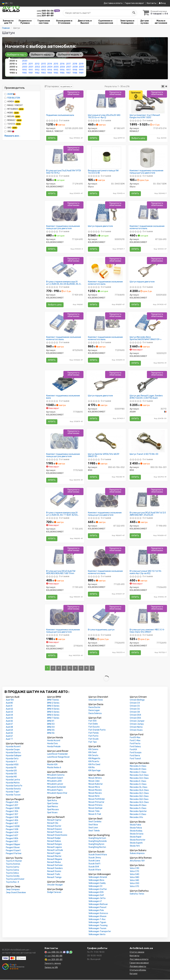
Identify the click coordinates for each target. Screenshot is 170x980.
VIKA (9, 131)
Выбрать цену (138, 138)
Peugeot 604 (12, 833)
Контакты (152, 3)
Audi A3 (9, 712)
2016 (62, 64)
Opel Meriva (52, 807)
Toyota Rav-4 (12, 882)
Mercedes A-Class (138, 766)
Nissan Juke (94, 781)
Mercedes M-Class (138, 806)
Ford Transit (135, 759)
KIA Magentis (94, 759)
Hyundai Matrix (13, 783)
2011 (31, 64)
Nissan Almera (95, 778)
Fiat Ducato (94, 727)
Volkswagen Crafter (98, 889)
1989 (81, 73)
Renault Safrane (55, 866)
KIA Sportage (95, 771)
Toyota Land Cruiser (15, 879)
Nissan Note (94, 796)
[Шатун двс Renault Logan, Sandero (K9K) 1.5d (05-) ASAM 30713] (148, 383)
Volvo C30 (134, 869)
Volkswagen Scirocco (98, 914)
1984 (50, 73)
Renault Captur (54, 820)
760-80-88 (45, 13)
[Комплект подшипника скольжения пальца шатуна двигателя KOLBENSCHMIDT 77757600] (64, 441)
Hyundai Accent (13, 747)
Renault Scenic (54, 872)
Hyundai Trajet (13, 792)
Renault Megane (55, 859)
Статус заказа (137, 952)
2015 (56, 64)
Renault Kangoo (55, 844)
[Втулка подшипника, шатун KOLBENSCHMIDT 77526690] (106, 617)
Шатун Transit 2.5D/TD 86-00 (144, 454)
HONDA (12, 101)
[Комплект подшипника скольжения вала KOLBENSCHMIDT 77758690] (64, 383)
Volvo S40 (134, 875)
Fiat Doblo (93, 724)
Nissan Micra (94, 787)
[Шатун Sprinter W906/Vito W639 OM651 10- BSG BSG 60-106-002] (106, 441)
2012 (37, 64)
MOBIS (12, 113)
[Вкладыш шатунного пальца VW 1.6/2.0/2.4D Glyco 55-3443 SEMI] (106, 158)
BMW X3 (51, 724)
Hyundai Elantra (13, 753)
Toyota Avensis (13, 864)
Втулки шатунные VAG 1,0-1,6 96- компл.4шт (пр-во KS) (146, 573)
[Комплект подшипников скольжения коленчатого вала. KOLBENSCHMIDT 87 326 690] (148, 213)
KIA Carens (93, 750)
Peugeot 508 (12, 830)
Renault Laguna (54, 847)
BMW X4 (51, 727)
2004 (50, 67)
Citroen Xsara (136, 730)
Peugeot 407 (12, 824)
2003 (44, 67)
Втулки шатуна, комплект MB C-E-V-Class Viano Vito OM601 (147, 631)
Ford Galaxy (135, 747)
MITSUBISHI (14, 109)
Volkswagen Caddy (97, 883)
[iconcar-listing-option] (166, 86)
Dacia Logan (94, 711)
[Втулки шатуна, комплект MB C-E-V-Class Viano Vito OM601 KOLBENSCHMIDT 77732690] (148, 617)
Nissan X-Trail (95, 814)
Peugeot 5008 (13, 827)
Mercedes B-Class (138, 769)
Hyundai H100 (12, 765)
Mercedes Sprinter (138, 812)
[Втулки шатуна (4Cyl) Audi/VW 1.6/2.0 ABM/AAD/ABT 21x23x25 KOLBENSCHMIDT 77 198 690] (148, 500)
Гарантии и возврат (139, 963)
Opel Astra (52, 801)
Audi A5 (9, 718)
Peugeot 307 (12, 815)
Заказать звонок (53, 964)
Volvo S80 (134, 878)
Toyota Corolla (13, 876)
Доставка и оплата (113, 3)
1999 (81, 70)
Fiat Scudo (94, 739)
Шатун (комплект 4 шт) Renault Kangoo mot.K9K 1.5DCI (145, 116)
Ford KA (133, 750)
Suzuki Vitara (95, 870)
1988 (75, 73)
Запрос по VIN (51, 968)
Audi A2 (9, 709)
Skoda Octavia (137, 834)
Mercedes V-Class (138, 815)
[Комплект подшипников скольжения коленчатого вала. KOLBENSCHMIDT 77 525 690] (106, 558)
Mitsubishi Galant (55, 778)
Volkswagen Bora (96, 880)
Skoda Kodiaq (136, 831)
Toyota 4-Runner (14, 861)
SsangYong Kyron (96, 844)
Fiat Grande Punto (97, 730)
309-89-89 (45, 16)
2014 (50, 64)
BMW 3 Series (53, 706)
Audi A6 (9, 721)
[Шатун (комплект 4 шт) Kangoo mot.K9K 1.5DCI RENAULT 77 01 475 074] (148, 102)
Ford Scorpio (136, 753)
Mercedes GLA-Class (139, 790)
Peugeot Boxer (13, 848)
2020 (25, 61)
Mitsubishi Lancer (55, 784)
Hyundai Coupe (13, 750)
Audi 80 (9, 703)
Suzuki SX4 (94, 867)
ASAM (11, 94)
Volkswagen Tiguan (97, 923)
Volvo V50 (134, 884)
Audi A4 (9, 715)
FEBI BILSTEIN (14, 98)
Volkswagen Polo (96, 911)
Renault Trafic (54, 875)
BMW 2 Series (53, 703)
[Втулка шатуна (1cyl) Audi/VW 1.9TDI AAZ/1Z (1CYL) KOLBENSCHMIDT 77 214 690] (64, 158)
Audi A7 (9, 724)
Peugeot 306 (12, 812)
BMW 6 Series (53, 715)
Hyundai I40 (11, 777)
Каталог (134, 974)
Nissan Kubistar (96, 784)
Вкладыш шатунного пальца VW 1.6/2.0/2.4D (103, 172)
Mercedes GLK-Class (139, 799)
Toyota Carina (12, 870)
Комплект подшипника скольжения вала (63, 397)
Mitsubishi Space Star (57, 793)
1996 (62, 70)
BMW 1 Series (53, 700)
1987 (68, 73)
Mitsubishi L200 (54, 781)
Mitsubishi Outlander (57, 787)
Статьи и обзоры (138, 970)
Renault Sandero (55, 869)
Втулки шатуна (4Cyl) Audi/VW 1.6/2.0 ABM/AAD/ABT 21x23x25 (148, 514)
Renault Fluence (55, 832)
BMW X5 (51, 730)
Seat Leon (93, 828)
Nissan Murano (95, 790)
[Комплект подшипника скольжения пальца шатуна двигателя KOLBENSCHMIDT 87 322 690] (106, 500)
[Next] (92, 668)
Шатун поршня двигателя (100, 226)
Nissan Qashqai (95, 808)
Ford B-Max (135, 738)
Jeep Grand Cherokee (16, 893)
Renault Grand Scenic (57, 835)
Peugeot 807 (12, 842)
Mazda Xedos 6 (54, 768)
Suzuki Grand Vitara (98, 855)
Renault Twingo (54, 878)
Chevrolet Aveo (96, 700)
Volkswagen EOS (96, 893)
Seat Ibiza (93, 825)
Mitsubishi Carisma (56, 775)
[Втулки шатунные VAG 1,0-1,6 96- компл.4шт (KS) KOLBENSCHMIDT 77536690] (148, 558)
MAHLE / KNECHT (14, 105)
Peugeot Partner (14, 854)
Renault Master (54, 856)
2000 (25, 67)
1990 (24, 70)
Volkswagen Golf (96, 896)
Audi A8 (9, 727)
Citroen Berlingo (137, 700)
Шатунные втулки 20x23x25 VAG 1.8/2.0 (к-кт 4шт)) (104, 116)
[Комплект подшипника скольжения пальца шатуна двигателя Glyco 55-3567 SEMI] (148, 158)
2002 (37, 67)
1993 (43, 70)
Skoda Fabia (135, 825)
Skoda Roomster (138, 840)
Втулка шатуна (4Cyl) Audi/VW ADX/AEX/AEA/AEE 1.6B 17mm (61, 573)
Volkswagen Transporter (100, 932)
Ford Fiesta (135, 744)
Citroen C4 (135, 703)
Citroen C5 (135, 706)
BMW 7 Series (53, 718)
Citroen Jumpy (137, 724)
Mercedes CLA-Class (139, 775)
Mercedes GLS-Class (139, 803)
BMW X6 (51, 733)
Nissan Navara (95, 793)
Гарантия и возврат (135, 3)
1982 (37, 73)
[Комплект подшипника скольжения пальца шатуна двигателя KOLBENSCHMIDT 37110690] (64, 617)
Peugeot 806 (12, 839)
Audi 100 (10, 700)
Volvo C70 (134, 872)
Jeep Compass (13, 890)
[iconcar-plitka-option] (163, 86)
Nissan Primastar (96, 802)
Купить (52, 138)
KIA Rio (92, 768)
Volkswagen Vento (97, 935)
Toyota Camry (13, 867)
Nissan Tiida (94, 811)
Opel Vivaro (52, 813)
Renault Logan (54, 853)
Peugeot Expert (13, 851)
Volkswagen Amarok (98, 877)
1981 (31, 73)
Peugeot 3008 (13, 809)
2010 (24, 64)
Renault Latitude (55, 850)
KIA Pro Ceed (94, 765)
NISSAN (12, 116)
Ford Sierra (135, 756)
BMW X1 (51, 721)
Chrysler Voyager (55, 885)
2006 (62, 67)
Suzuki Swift (94, 864)
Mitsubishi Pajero (55, 790)
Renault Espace (54, 829)
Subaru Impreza (137, 854)
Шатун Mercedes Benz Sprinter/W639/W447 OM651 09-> (146, 338)
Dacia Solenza (95, 714)
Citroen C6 (135, 709)
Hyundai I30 (11, 774)
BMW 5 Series (53, 712)
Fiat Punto (93, 736)
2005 (56, 67)
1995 (56, 70)
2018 (75, 64)
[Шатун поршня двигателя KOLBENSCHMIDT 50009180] (106, 383)
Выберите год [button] (16, 54)
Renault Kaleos (54, 841)
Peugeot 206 (12, 803)
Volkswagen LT (95, 902)
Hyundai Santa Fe (14, 786)
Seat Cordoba (95, 822)
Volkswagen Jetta (97, 899)
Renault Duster (54, 826)
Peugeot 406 (12, 821)
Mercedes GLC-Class (139, 793)
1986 (62, 73)
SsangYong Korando (98, 841)
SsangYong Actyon (97, 838)
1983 (43, 73)
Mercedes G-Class (138, 784)
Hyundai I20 (11, 771)
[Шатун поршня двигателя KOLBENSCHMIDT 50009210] (106, 213)
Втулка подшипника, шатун (101, 630)
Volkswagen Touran (97, 929)
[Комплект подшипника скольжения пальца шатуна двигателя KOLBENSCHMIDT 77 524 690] (64, 213)
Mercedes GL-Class (139, 787)
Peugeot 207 (12, 806)
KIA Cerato (93, 756)
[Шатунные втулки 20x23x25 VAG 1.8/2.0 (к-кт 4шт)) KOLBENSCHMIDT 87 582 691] (106, 102)
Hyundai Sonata (13, 789)
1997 (68, 70)
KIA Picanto (94, 762)
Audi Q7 (9, 736)
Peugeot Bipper (13, 845)
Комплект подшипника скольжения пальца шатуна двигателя (146, 172)
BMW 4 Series (53, 709)
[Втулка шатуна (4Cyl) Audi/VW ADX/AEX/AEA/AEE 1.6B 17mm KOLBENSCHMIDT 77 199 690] (64, 558)
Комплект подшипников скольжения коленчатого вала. (147, 227)
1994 (50, 70)
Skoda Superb (136, 843)
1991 (31, 70)
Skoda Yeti (135, 846)
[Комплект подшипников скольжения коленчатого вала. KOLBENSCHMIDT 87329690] (64, 324)
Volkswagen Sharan (97, 917)
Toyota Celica (12, 873)
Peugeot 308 (12, 818)
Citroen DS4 (135, 715)
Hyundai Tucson (13, 795)
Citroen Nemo (136, 727)
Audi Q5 (9, 733)
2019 (81, 64)
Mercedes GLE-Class (139, 796)
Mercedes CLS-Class (139, 778)
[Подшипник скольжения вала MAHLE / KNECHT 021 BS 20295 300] (64, 102)
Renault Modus (54, 863)
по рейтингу (66, 86)
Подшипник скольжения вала (60, 115)
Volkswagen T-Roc (97, 920)
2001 (31, 67)
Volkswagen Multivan (98, 905)
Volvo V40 (134, 881)
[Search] (134, 13)
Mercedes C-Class (138, 772)
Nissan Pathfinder (97, 799)
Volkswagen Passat (97, 908)
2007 (69, 67)
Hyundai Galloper (14, 756)
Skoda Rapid (135, 837)
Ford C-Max (135, 741)
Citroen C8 (135, 712)
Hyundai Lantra (13, 780)
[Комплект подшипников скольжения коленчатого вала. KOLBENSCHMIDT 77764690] (106, 269)
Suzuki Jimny (95, 858)
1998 (75, 70)
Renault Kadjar (54, 838)
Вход (162, 3)
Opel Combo (53, 804)
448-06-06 (45, 11)
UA (5, 3)
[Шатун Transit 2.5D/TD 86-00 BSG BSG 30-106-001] (148, 441)
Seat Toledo (94, 831)
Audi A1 (9, 706)
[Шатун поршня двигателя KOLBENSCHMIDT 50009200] (148, 269)
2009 (81, 67)
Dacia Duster (94, 708)
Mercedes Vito (136, 818)
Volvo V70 (134, 887)
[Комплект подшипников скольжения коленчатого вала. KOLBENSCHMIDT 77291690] (106, 324)
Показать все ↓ (12, 136)
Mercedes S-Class (138, 809)
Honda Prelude (54, 747)
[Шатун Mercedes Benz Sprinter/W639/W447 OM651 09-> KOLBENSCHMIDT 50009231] (148, 324)
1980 (24, 73)
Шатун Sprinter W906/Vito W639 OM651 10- (104, 456)
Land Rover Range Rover (58, 757)
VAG (11, 128)
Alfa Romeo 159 (137, 861)
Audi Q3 (9, 730)
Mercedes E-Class (138, 781)
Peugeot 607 (12, 836)
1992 (37, 70)
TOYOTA (13, 124)
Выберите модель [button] (70, 54)
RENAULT (13, 120)
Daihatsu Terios (137, 894)
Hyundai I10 (11, 768)
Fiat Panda (94, 733)
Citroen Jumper (137, 721)
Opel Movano (53, 810)
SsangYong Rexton (97, 847)
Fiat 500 (93, 721)
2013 (43, 64)
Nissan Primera (95, 805)
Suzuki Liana (94, 861)
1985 (56, 73)
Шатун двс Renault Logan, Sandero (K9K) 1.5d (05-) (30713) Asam (146, 397)
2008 (75, 67)
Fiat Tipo (93, 742)
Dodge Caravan (54, 893)
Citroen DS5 (135, 718)
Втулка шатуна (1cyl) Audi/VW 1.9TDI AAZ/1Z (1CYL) (63, 172)
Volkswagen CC (95, 886)
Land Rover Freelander (58, 754)
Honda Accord (54, 741)
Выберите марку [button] (42, 54)
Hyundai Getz (12, 759)
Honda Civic (53, 744)
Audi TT (9, 739)
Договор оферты (138, 967)
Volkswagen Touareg (98, 926)
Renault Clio (53, 823)
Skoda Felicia (136, 828)
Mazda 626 (52, 765)
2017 (68, 64)
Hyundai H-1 (11, 762)
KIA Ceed (93, 753)
